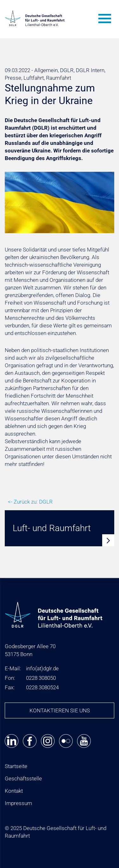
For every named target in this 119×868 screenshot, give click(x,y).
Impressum (18, 803)
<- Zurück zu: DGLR (30, 502)
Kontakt (14, 791)
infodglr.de (42, 668)
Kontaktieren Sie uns (60, 710)
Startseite (16, 766)
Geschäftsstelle (23, 778)
